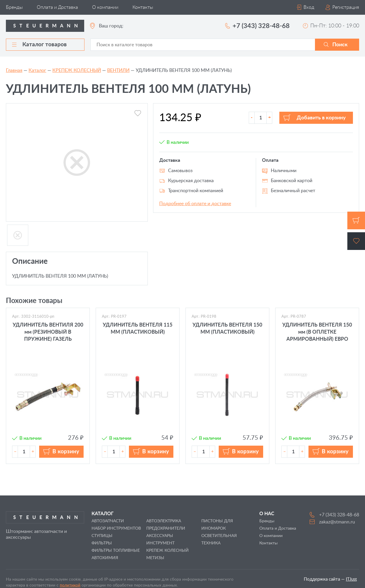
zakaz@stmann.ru (337, 522)
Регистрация (346, 7)
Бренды (14, 7)
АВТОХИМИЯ (105, 558)
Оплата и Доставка (57, 7)
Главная (14, 70)
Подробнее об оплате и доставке (195, 204)
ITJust (351, 579)
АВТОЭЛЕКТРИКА (164, 521)
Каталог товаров (39, 45)
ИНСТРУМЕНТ (160, 543)
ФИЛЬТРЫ (102, 543)
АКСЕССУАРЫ (160, 536)
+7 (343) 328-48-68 (261, 26)
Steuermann (47, 26)
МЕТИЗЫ (155, 558)
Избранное (356, 241)
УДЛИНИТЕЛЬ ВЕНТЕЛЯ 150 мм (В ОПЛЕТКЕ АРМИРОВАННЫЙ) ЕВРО (317, 332)
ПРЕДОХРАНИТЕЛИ (166, 528)
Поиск (340, 45)
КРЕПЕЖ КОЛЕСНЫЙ (77, 70)
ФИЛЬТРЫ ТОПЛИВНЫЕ (116, 551)
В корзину (66, 452)
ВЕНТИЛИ (118, 70)
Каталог (37, 70)
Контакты (143, 7)
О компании (105, 7)
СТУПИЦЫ (102, 536)
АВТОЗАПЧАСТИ (108, 521)
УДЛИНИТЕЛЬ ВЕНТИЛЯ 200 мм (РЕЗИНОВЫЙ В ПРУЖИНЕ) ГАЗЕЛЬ (48, 332)
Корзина (356, 220)
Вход (309, 7)
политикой (70, 585)
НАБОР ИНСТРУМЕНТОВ (116, 528)
